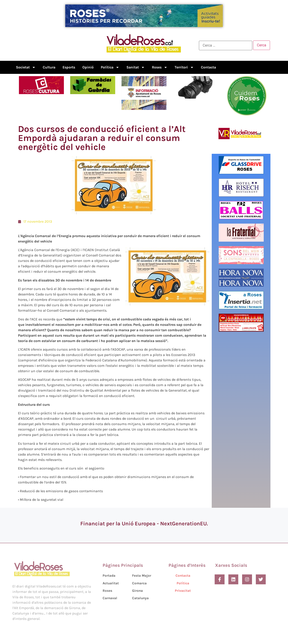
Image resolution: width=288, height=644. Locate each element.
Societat (26, 67)
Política (110, 67)
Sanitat (136, 67)
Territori (184, 67)
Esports (69, 67)
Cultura (49, 67)
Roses (160, 67)
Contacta (208, 67)
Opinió (88, 67)
